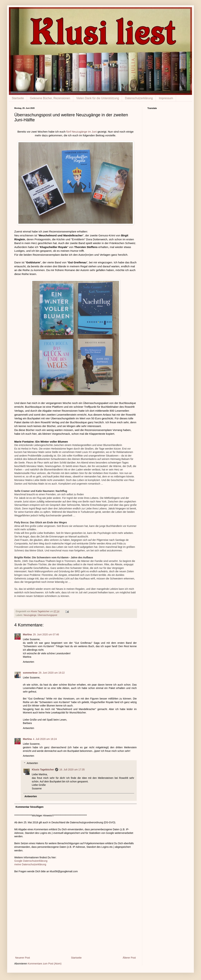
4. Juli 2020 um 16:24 (45, 739)
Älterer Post (129, 958)
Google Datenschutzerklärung (31, 861)
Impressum (166, 98)
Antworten (28, 662)
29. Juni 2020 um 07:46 (46, 634)
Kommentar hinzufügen (29, 807)
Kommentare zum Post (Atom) (45, 964)
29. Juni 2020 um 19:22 (52, 673)
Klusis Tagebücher (40, 611)
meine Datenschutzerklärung (30, 864)
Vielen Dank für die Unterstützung (98, 98)
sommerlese (30, 673)
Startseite (18, 98)
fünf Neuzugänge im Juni (81, 132)
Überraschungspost (47, 615)
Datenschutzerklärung (139, 98)
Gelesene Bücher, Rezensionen (50, 98)
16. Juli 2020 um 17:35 (72, 770)
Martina (27, 634)
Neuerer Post (23, 958)
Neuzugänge (30, 615)
